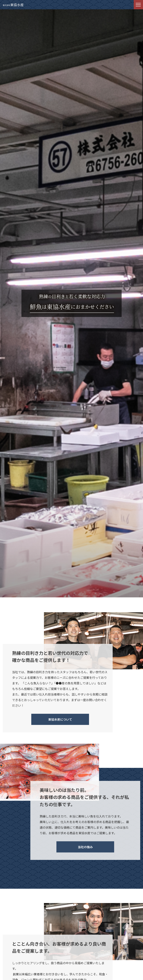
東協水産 (13, 5)
